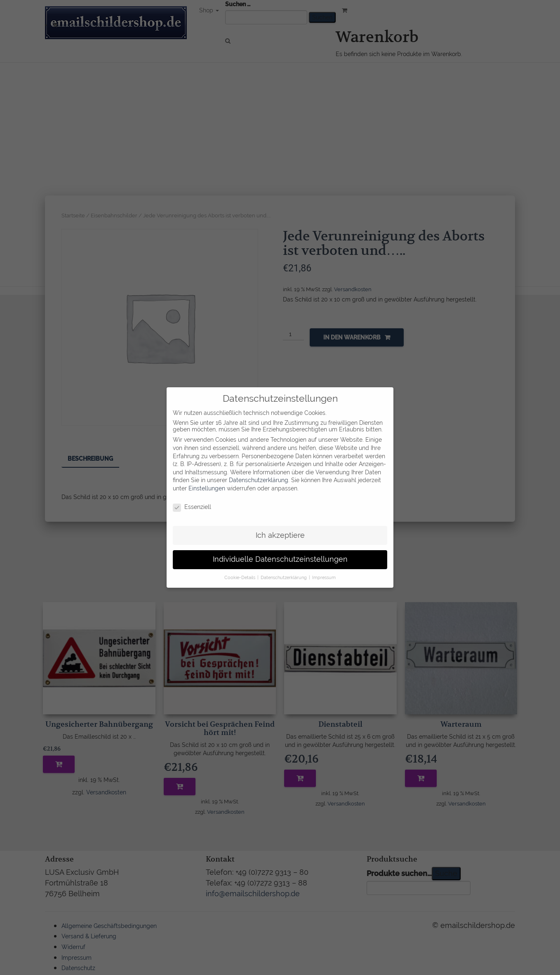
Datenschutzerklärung (259, 471)
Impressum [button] (324, 568)
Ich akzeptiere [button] (280, 526)
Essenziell (192, 498)
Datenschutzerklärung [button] (284, 568)
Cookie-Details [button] (240, 568)
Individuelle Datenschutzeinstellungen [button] (280, 550)
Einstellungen (207, 479)
